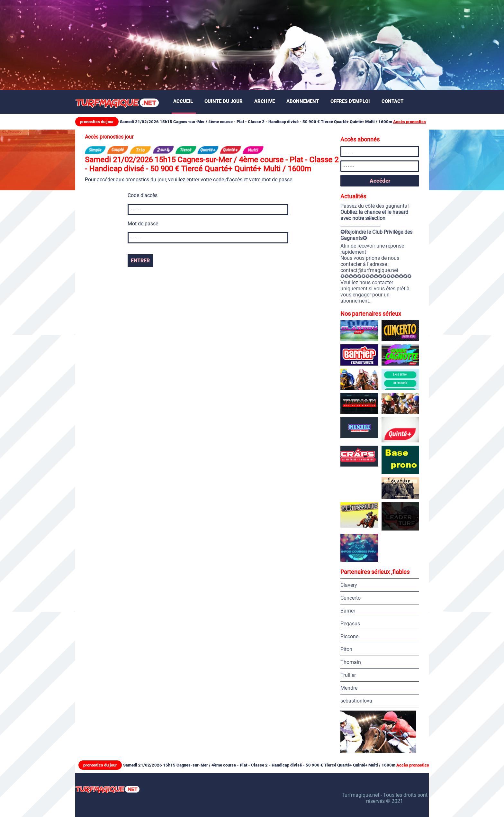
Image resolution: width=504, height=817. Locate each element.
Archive (265, 101)
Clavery (349, 585)
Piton (346, 649)
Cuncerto (351, 598)
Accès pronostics (410, 122)
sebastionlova (356, 701)
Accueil (183, 101)
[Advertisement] (193, 45)
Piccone (349, 636)
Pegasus (350, 624)
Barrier (348, 611)
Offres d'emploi (350, 101)
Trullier (348, 675)
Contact (392, 101)
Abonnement (303, 101)
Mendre (349, 688)
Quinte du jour (224, 101)
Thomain (351, 662)
